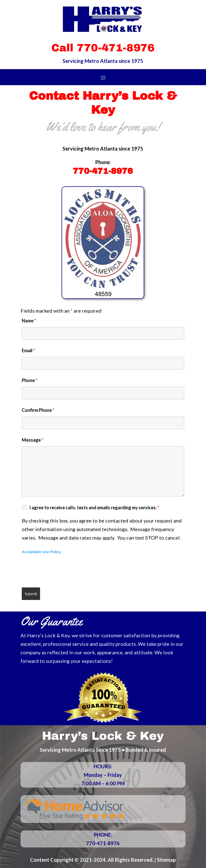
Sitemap (166, 860)
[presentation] (60, 571)
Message (33, 440)
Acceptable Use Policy (41, 552)
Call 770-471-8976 (103, 48)
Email (28, 350)
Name (29, 321)
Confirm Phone (38, 410)
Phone (30, 380)
